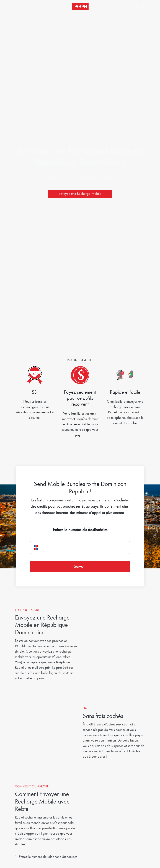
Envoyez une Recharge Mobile (80, 194)
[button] (131, 6)
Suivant (80, 567)
